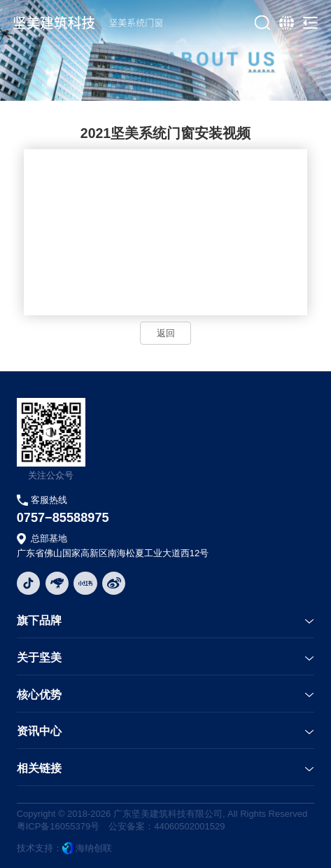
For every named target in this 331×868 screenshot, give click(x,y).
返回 (166, 333)
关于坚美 (39, 657)
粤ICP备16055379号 (58, 826)
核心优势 (39, 695)
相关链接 (39, 768)
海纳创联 (94, 848)
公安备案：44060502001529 (167, 826)
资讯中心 (39, 731)
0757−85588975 (63, 518)
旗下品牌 (39, 620)
